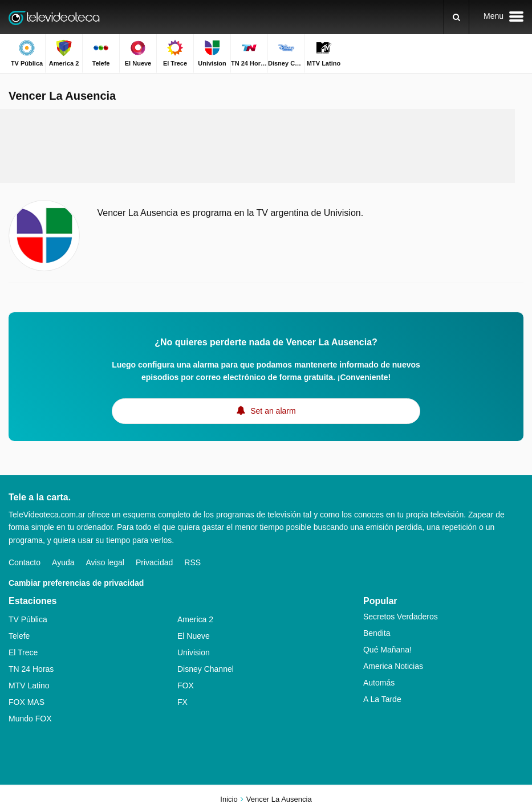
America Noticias (393, 666)
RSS (192, 562)
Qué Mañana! (387, 650)
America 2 (195, 619)
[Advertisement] (258, 146)
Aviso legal (105, 562)
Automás (379, 683)
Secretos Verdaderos (401, 617)
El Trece (23, 652)
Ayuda (63, 562)
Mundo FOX (30, 719)
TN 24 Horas (31, 669)
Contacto (25, 562)
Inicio (229, 799)
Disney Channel (206, 669)
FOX (186, 685)
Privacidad (154, 562)
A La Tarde (382, 699)
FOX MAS (27, 702)
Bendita (377, 633)
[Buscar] (456, 17)
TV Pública (28, 619)
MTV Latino (29, 685)
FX (182, 702)
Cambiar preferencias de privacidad (76, 583)
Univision (194, 652)
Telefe (19, 636)
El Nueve (194, 636)
